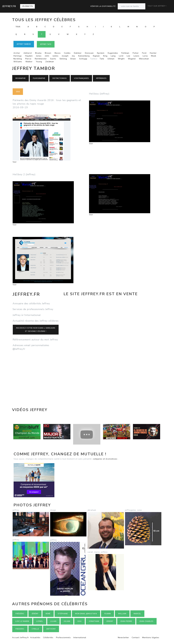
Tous (18, 27)
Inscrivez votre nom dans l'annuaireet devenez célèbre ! (36, 330)
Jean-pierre (126, 621)
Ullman (111, 59)
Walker (29, 62)
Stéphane (63, 614)
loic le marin (22, 621)
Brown (48, 53)
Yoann (108, 614)
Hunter (153, 53)
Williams (18, 62)
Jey (73, 56)
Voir (15, 162)
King (105, 56)
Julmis (56, 56)
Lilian (53, 621)
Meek (154, 56)
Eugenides (113, 53)
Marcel (137, 614)
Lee (128, 56)
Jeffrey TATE (46, 44)
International (80, 638)
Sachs (53, 59)
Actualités (35, 638)
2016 (18, 92)
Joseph (65, 56)
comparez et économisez (105, 459)
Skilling (63, 59)
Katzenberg (84, 56)
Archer (17, 53)
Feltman (125, 53)
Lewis (136, 56)
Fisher (136, 53)
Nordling (18, 59)
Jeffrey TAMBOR (24, 44)
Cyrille (35, 629)
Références (101, 78)
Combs (67, 53)
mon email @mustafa (86, 614)
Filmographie (39, 78)
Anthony (51, 629)
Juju (80, 621)
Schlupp (83, 59)
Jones (39, 56)
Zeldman (50, 62)
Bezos (58, 53)
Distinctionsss (60, 78)
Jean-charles (146, 621)
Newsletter (123, 638)
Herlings (18, 56)
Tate (102, 59)
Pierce (28, 59)
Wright (121, 59)
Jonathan (94, 621)
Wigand (132, 59)
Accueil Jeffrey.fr (20, 638)
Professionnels (63, 638)
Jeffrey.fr (9, 6)
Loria (145, 56)
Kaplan (96, 56)
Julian (67, 621)
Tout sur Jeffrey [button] (156, 6)
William (122, 614)
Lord (121, 56)
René (48, 614)
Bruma (38, 53)
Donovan (89, 53)
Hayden (29, 56)
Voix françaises (81, 78)
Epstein (101, 53)
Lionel (40, 621)
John (47, 56)
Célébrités (27, 6)
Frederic (20, 629)
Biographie (21, 78)
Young (39, 62)
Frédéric (20, 614)
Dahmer (78, 53)
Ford (144, 53)
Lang (113, 56)
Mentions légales (151, 638)
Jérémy (35, 614)
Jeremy (110, 621)
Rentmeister (41, 59)
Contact (136, 638)
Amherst (28, 53)
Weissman (144, 59)
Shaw (73, 59)
